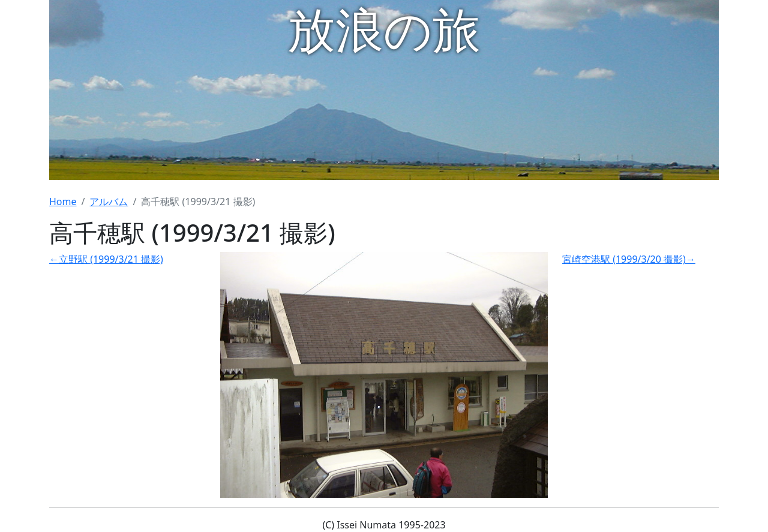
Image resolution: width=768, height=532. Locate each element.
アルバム (109, 202)
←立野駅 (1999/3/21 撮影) (106, 259)
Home (63, 202)
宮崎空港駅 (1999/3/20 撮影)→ (629, 259)
